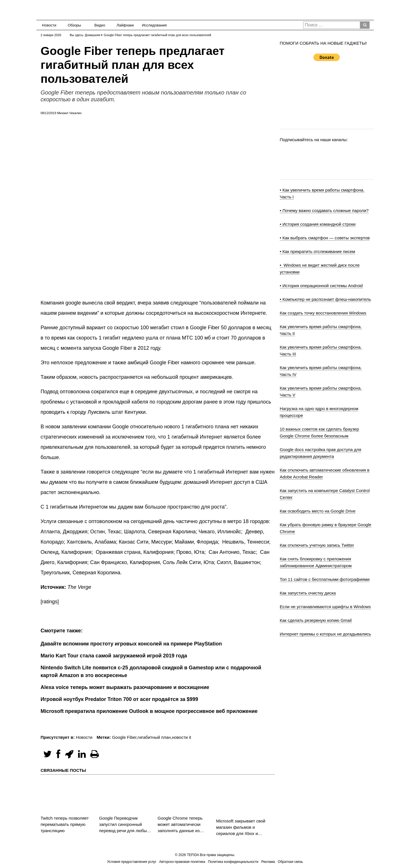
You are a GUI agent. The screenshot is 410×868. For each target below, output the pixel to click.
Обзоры (74, 25)
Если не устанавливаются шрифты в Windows (325, 607)
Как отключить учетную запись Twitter (317, 545)
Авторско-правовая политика (182, 862)
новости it (182, 737)
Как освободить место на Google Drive (318, 511)
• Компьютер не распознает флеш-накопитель (325, 299)
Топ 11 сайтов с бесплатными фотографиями (325, 579)
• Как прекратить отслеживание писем (318, 251)
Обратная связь (290, 862)
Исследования (153, 25)
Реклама (268, 862)
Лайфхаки (125, 25)
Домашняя (93, 35)
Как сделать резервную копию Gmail (316, 620)
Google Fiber (124, 737)
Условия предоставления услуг (132, 862)
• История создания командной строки (318, 224)
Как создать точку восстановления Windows (323, 313)
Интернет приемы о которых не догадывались (326, 634)
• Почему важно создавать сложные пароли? (324, 210)
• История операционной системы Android (321, 286)
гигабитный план (154, 737)
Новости (49, 25)
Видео (100, 25)
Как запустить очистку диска (308, 593)
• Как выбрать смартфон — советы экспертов (325, 238)
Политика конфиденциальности (233, 862)
